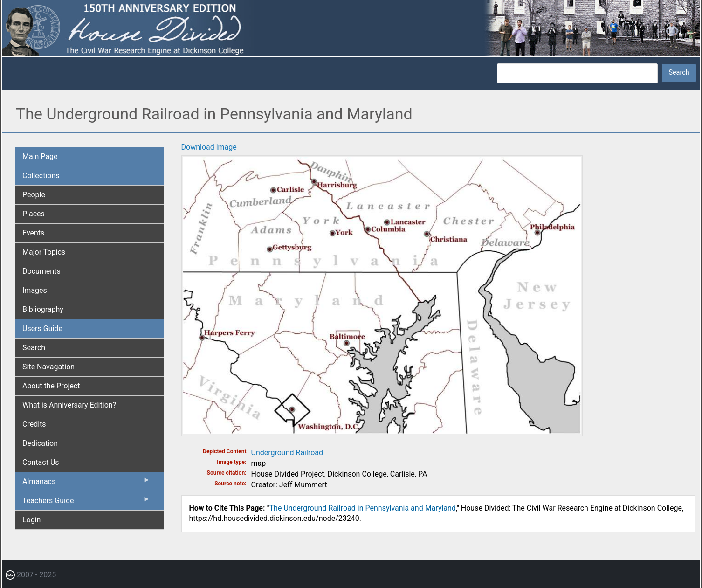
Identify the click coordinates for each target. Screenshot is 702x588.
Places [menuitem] (34, 214)
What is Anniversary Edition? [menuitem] (69, 405)
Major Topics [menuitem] (44, 252)
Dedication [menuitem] (40, 443)
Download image (209, 147)
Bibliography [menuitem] (43, 309)
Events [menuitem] (33, 233)
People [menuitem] (34, 195)
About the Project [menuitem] (51, 386)
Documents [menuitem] (41, 271)
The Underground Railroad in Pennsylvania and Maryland (363, 508)
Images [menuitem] (35, 290)
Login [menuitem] (31, 520)
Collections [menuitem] (41, 176)
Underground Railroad (287, 453)
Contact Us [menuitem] (41, 462)
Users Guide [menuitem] (42, 329)
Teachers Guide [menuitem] (86, 503)
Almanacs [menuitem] (86, 484)
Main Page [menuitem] (40, 156)
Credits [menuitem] (34, 424)
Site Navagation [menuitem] (48, 367)
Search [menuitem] (34, 348)
